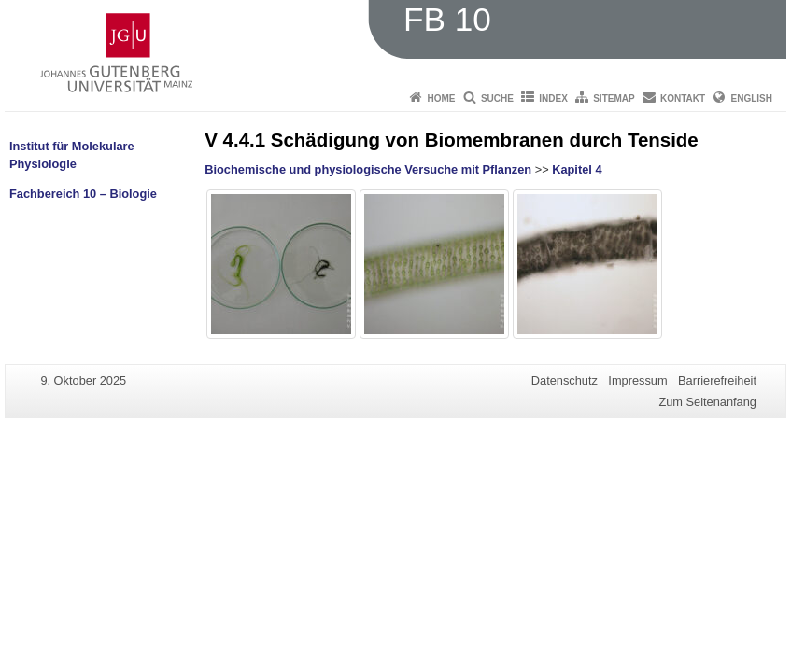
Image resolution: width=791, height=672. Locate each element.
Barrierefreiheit (717, 380)
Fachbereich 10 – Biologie (83, 194)
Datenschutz (565, 380)
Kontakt (683, 98)
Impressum (637, 380)
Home (442, 98)
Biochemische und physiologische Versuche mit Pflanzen (368, 169)
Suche (497, 98)
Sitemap (614, 98)
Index (553, 98)
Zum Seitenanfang (707, 402)
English (752, 98)
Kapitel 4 (577, 169)
